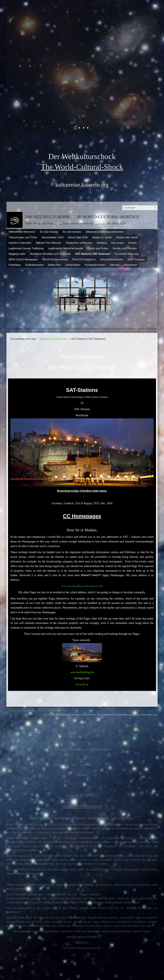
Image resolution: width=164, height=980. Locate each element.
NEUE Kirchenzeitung (55, 259)
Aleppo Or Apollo (102, 237)
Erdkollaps (15, 265)
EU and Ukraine (49, 232)
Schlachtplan (73, 265)
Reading (102, 243)
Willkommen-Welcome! (22, 232)
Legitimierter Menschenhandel (66, 248)
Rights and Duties (98, 248)
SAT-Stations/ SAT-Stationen (93, 254)
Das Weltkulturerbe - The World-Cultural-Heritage (82, 217)
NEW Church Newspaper (23, 259)
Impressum (130, 265)
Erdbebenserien (35, 265)
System (132, 243)
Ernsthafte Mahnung (127, 254)
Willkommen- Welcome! (17, 711)
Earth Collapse (136, 259)
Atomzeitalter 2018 (53, 237)
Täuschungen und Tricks (23, 237)
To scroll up (82, 684)
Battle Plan (55, 265)
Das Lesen (117, 243)
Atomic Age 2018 (78, 237)
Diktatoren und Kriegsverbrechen (105, 232)
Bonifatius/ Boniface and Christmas (50, 254)
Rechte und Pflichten (125, 248)
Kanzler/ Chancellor (20, 243)
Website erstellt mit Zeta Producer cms (141, 715)
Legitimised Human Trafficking (26, 248)
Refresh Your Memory (49, 243)
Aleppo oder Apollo (127, 237)
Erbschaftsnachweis (112, 259)
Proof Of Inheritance (84, 259)
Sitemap (115, 265)
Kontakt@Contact (95, 265)
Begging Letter (17, 254)
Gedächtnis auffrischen (79, 243)
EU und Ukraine (72, 232)
